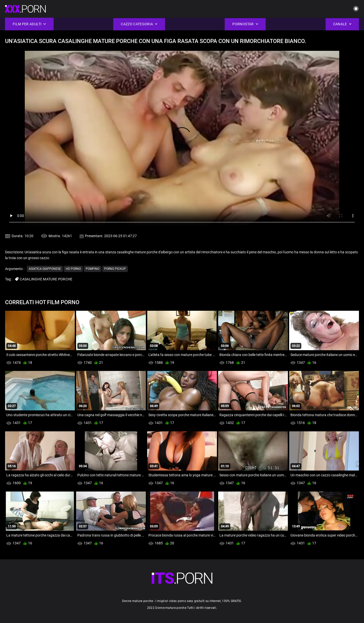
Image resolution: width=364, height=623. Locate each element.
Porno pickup (115, 269)
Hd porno (73, 269)
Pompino (93, 269)
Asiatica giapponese (45, 269)
